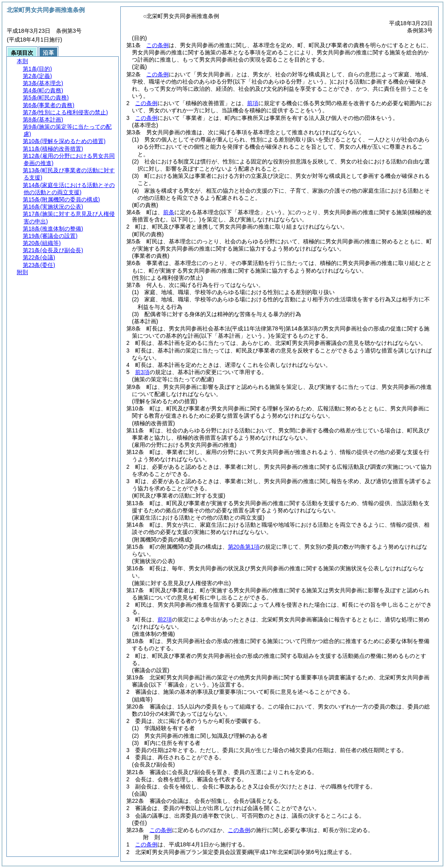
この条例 (158, 45)
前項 (253, 103)
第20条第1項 (244, 547)
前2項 (165, 619)
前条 (169, 212)
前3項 (142, 372)
